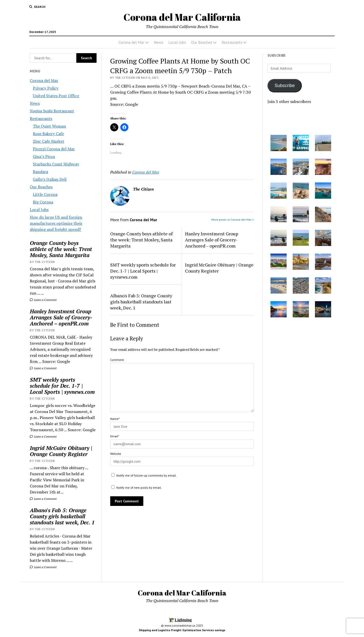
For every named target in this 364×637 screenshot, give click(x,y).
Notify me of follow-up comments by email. (146, 475)
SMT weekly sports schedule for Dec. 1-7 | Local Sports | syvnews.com (62, 386)
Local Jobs (177, 42)
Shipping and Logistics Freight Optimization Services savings (182, 630)
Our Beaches (202, 42)
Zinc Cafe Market (49, 141)
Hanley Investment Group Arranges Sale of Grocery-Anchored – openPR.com (61, 317)
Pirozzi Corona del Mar (54, 149)
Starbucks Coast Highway (56, 164)
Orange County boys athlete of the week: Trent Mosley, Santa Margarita (61, 249)
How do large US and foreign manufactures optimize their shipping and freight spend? (56, 223)
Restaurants (232, 42)
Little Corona (45, 194)
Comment (117, 360)
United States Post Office (56, 96)
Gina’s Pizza (44, 156)
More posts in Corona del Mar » (233, 220)
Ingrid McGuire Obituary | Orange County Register (61, 451)
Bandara (40, 172)
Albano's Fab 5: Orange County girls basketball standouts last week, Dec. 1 (62, 516)
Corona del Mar (131, 42)
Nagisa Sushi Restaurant (52, 111)
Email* (115, 436)
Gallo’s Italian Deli (50, 179)
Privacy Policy (46, 88)
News (158, 42)
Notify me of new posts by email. (139, 488)
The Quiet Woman (49, 126)
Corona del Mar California (182, 17)
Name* (115, 419)
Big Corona (43, 202)
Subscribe (285, 86)
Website (116, 454)
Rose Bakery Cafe (48, 134)
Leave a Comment (43, 300)
